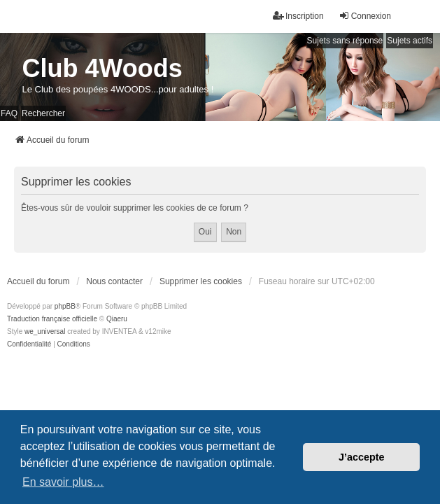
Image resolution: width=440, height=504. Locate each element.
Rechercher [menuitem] (43, 113)
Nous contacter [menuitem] (114, 281)
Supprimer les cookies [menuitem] (201, 281)
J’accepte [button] (362, 457)
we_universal (45, 331)
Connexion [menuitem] (365, 16)
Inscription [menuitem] (298, 16)
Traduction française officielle (52, 319)
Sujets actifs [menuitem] (410, 41)
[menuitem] (29, 344)
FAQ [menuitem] (9, 113)
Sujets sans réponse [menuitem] (345, 41)
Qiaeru (117, 319)
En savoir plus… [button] (63, 482)
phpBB (65, 306)
